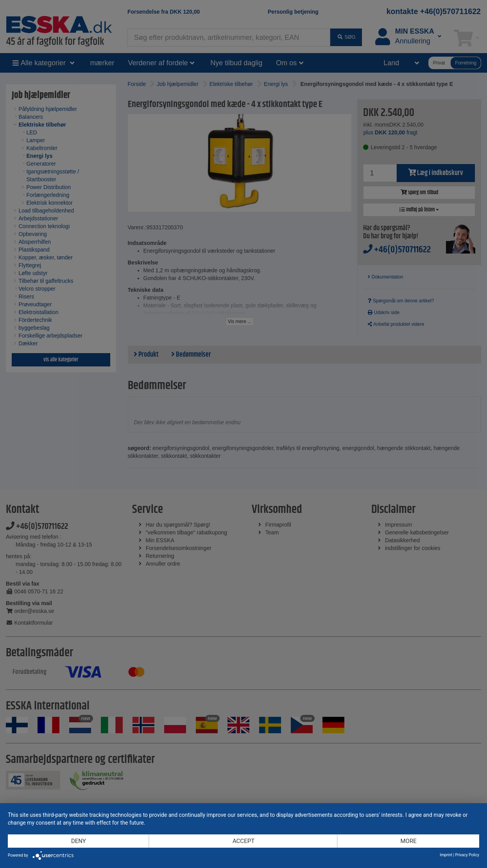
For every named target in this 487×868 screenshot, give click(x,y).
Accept (243, 841)
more (408, 841)
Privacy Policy (467, 855)
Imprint (446, 855)
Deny (79, 841)
